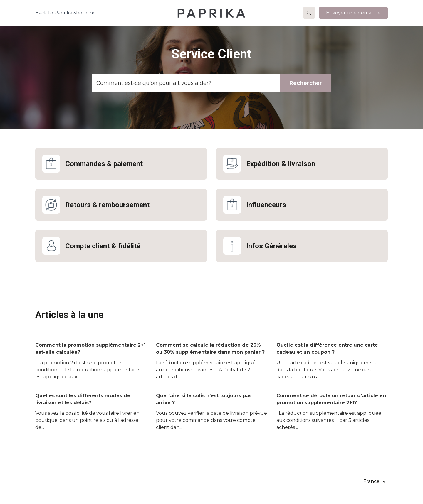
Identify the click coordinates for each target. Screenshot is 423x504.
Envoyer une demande (353, 13)
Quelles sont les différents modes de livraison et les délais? (83, 399)
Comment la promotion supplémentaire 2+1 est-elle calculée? (90, 349)
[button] (309, 13)
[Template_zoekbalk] (211, 83)
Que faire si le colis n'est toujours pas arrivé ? (204, 399)
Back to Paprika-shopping (66, 13)
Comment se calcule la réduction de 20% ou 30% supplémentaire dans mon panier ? (210, 349)
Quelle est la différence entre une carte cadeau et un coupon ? (327, 349)
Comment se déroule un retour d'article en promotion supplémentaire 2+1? (331, 399)
